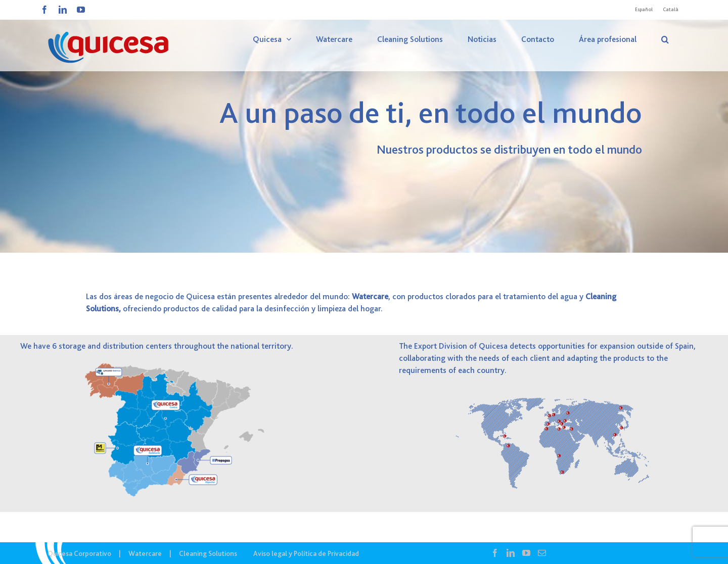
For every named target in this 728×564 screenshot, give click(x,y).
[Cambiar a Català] (671, 10)
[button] (665, 39)
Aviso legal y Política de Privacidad (306, 553)
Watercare (145, 553)
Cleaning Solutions (208, 553)
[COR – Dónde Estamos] (364, 126)
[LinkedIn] (511, 553)
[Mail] (542, 553)
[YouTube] (526, 553)
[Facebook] (495, 553)
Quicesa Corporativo (79, 553)
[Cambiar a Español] (644, 10)
